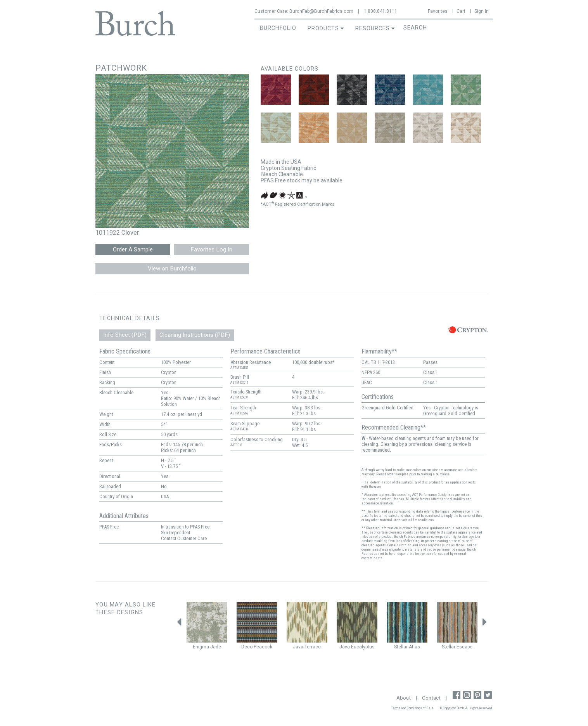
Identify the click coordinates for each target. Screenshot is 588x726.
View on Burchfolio (172, 269)
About (404, 698)
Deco (247, 647)
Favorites (438, 11)
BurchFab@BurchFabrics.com (321, 11)
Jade (216, 647)
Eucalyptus (363, 647)
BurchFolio (278, 28)
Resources (373, 29)
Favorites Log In (211, 250)
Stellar (401, 647)
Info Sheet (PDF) (125, 335)
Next (485, 624)
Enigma (201, 647)
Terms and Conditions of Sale (412, 708)
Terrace (313, 647)
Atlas (414, 647)
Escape (464, 647)
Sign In (482, 11)
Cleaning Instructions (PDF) (195, 335)
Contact (431, 698)
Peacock (263, 647)
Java (298, 647)
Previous (179, 624)
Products (323, 29)
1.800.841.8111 (380, 11)
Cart (461, 11)
